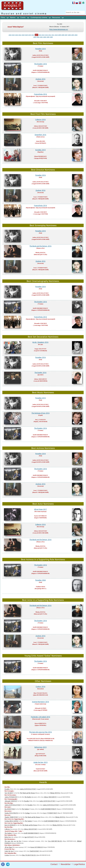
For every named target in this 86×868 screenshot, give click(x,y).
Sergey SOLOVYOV (40, 349)
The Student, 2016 (40, 64)
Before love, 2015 (40, 747)
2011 (53, 35)
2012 (50, 35)
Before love (8, 837)
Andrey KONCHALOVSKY (40, 55)
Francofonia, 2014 (40, 94)
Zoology (27, 813)
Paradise (7, 789)
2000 (45, 37)
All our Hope (8, 847)
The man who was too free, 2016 (40, 732)
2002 (38, 37)
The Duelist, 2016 (40, 373)
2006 (69, 35)
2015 (43, 35)
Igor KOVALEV (40, 754)
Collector (7, 829)
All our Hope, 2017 (40, 509)
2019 (30, 35)
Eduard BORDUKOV (40, 156)
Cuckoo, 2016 (40, 687)
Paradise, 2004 (40, 580)
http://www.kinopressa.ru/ (59, 29)
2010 (56, 35)
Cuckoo (7, 855)
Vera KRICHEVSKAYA (34, 739)
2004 (76, 35)
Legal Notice (79, 864)
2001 (41, 37)
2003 (35, 37)
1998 (51, 37)
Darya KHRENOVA (40, 723)
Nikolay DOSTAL (40, 253)
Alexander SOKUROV (40, 101)
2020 (23, 35)
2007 (66, 35)
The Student (25, 809)
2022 (20, 35)
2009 (60, 35)
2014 (46, 35)
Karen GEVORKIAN (41, 516)
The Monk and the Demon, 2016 (40, 246)
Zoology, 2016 (40, 79)
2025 (13, 35)
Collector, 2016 (40, 120)
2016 (40, 35)
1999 (48, 37)
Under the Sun (9, 851)
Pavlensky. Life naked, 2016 (40, 717)
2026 (10, 35)
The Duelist (28, 797)
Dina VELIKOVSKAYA (40, 693)
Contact (54, 864)
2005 (73, 35)
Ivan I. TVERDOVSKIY (40, 86)
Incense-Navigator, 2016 (40, 702)
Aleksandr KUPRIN (40, 708)
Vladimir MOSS (40, 587)
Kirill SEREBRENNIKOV (40, 70)
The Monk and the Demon (27, 793)
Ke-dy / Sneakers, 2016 (40, 342)
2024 (17, 35)
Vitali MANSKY (40, 769)
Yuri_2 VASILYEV (40, 420)
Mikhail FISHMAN (34, 740)
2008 (63, 35)
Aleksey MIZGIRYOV (40, 379)
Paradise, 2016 (40, 49)
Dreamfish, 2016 (40, 135)
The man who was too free (13, 841)
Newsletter (66, 864)
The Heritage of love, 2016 (40, 413)
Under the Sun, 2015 (40, 762)
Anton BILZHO (40, 141)
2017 (33, 35)
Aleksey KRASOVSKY (40, 126)
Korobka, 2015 (40, 150)
